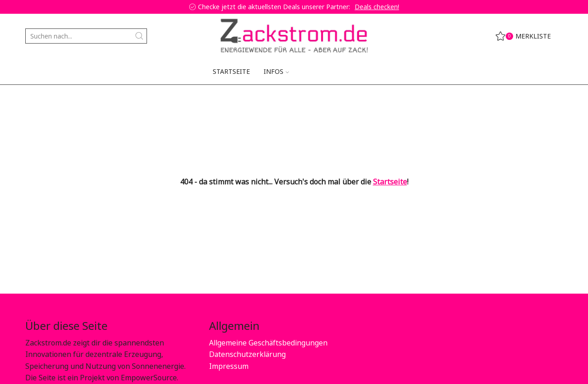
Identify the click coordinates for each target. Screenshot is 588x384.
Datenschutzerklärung (248, 354)
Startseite (231, 71)
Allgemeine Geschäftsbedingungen (269, 343)
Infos (276, 71)
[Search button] (139, 36)
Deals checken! (377, 7)
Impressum (229, 366)
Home (35, 99)
